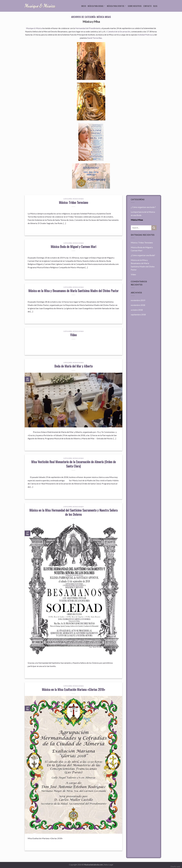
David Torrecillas (94, 38)
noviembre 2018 (138, 305)
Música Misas (78, 199)
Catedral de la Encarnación (119, 31)
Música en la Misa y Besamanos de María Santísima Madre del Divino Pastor (73, 291)
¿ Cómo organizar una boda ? (143, 207)
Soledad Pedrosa (145, 35)
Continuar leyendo (73, 229)
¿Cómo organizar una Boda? (143, 255)
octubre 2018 (137, 310)
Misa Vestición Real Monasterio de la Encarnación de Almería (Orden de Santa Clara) (73, 464)
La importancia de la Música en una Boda (143, 214)
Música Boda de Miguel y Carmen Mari (73, 246)
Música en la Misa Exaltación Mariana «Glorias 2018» (73, 689)
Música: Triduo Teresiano (73, 202)
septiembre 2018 (138, 314)
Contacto (147, 6)
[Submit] (154, 228)
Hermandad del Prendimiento (88, 28)
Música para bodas (96, 6)
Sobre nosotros (135, 6)
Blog (155, 6)
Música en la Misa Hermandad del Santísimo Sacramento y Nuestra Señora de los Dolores (73, 512)
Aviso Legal (109, 865)
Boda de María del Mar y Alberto (73, 366)
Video (73, 335)
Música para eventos (116, 6)
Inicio (84, 6)
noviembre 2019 (138, 300)
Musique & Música (40, 6)
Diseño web (175, 867)
